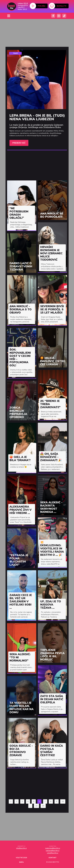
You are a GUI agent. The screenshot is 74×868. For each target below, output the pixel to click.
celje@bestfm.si (53, 853)
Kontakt (53, 858)
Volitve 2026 (21, 858)
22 (36, 806)
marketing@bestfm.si (53, 848)
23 (43, 806)
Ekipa (21, 862)
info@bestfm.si (21, 848)
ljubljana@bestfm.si (53, 851)
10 (63, 801)
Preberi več (19, 143)
